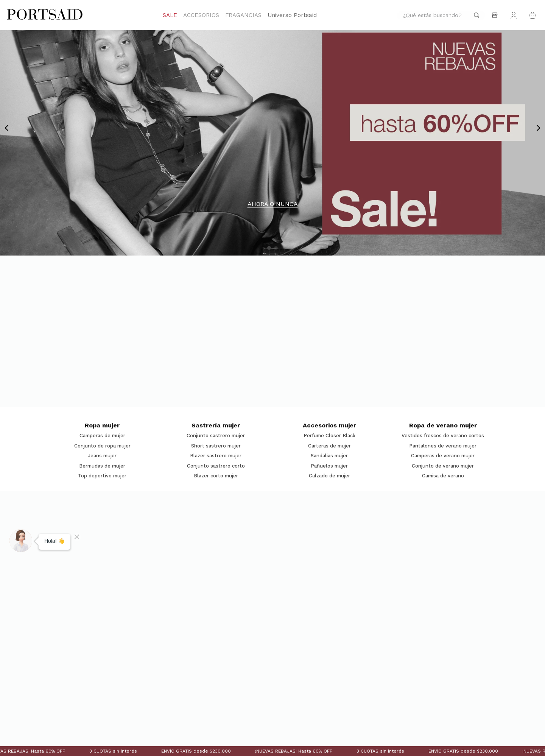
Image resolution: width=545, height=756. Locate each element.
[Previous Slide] (7, 128)
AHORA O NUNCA (273, 204)
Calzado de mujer (329, 476)
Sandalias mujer (329, 456)
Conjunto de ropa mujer (102, 446)
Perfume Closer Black (329, 436)
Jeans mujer (102, 456)
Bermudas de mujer (102, 466)
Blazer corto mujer (216, 476)
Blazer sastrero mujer (216, 456)
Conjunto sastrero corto (216, 466)
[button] (269, 248)
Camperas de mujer (102, 436)
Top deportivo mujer (102, 476)
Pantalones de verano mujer (443, 446)
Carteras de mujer (329, 446)
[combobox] (441, 15)
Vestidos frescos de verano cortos (443, 436)
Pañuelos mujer (329, 466)
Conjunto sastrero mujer (216, 436)
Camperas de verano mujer (443, 456)
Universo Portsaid (292, 15)
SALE (170, 15)
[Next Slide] (538, 128)
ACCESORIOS (201, 15)
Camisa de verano (443, 476)
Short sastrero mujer (216, 446)
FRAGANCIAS (243, 15)
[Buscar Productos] (476, 15)
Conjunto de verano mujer (443, 466)
